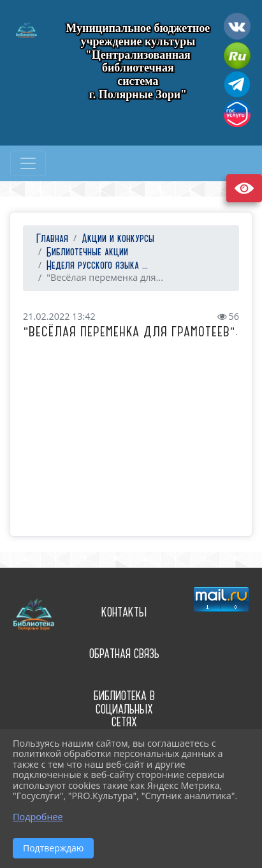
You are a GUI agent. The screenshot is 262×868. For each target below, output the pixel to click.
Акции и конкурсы (118, 239)
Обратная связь (124, 654)
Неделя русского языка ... (97, 266)
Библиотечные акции (87, 252)
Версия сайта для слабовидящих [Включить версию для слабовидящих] (244, 188)
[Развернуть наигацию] (28, 163)
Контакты (124, 612)
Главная (51, 239)
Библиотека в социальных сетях (124, 709)
